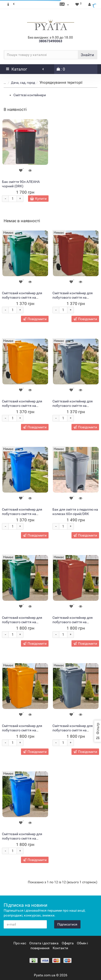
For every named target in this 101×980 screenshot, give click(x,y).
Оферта (68, 943)
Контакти (60, 948)
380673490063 (50, 41)
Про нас (20, 943)
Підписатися (67, 924)
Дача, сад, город (23, 83)
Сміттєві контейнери (30, 95)
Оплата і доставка (44, 943)
